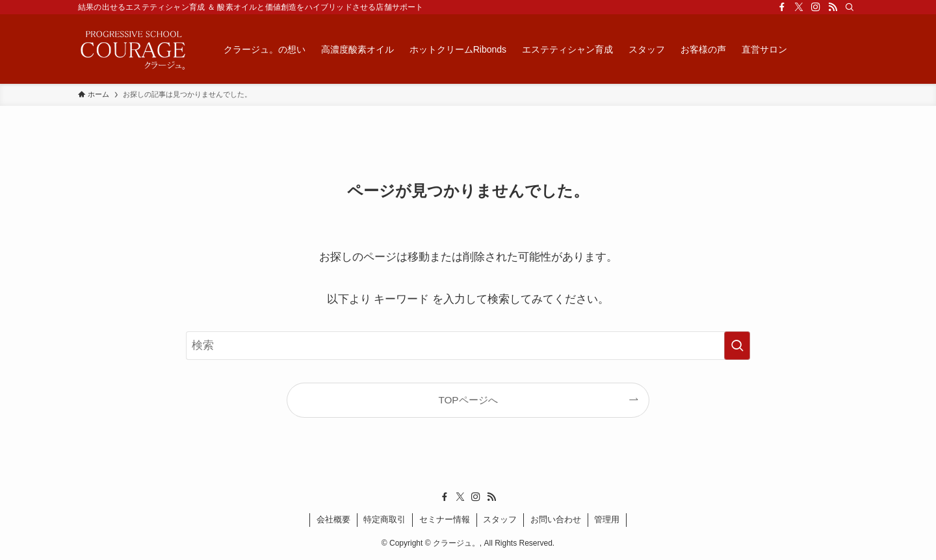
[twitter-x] (799, 7)
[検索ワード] (468, 346)
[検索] (850, 7)
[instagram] (816, 7)
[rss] (833, 7)
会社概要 (333, 519)
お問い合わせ (556, 519)
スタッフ (500, 519)
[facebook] (782, 7)
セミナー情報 (445, 519)
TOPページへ (468, 400)
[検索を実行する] (737, 346)
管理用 (607, 519)
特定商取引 (384, 519)
